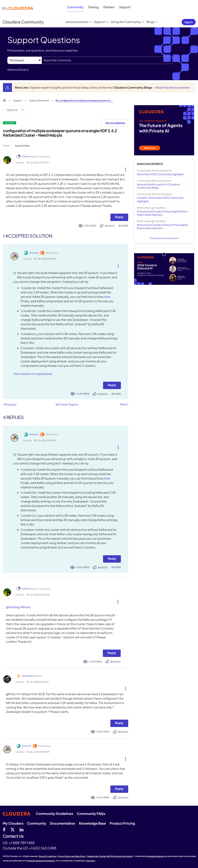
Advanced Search (18, 69)
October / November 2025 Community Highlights (160, 199)
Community (75, 7)
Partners (109, 7)
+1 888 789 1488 (22, 843)
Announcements (77, 22)
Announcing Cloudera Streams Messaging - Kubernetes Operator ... (163, 226)
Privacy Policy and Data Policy (72, 856)
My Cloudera (13, 823)
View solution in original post (33, 374)
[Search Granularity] (25, 60)
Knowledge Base (92, 823)
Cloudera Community (23, 22)
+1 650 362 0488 (43, 848)
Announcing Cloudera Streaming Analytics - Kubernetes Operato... (163, 213)
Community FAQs (91, 813)
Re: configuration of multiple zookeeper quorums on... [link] (84, 100)
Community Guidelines (54, 813)
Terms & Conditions (48, 856)
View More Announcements (164, 238)
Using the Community (126, 22)
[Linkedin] (22, 829)
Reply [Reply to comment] (112, 385)
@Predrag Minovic (18, 607)
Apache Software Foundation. (42, 861)
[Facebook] (4, 829)
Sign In (189, 22)
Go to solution (115, 123)
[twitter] (12, 829)
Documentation (63, 823)
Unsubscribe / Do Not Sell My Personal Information (110, 856)
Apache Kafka (22, 146)
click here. (91, 861)
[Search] (107, 60)
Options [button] (12, 110)
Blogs (150, 22)
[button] (124, 169)
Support (125, 7)
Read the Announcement (173, 87)
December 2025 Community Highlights (160, 174)
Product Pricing (122, 823)
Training (93, 7)
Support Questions (39, 100)
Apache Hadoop (156, 856)
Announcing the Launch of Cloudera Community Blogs (158, 186)
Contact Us (13, 836)
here (107, 297)
